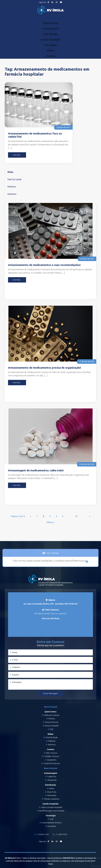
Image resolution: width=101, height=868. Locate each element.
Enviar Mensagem (50, 693)
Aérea (52, 788)
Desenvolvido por (61, 858)
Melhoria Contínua (52, 715)
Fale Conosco (52, 753)
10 (76, 516)
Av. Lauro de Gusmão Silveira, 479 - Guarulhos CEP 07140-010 (50, 604)
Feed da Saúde (14, 179)
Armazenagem (51, 29)
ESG (52, 729)
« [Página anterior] (31, 516)
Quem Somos (51, 23)
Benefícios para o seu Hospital (52, 811)
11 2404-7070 (60, 834)
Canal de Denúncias (52, 763)
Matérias (12, 187)
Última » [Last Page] (50, 522)
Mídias (51, 51)
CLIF (52, 819)
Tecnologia (51, 45)
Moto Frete (52, 792)
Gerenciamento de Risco (52, 823)
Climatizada (52, 780)
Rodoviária (52, 795)
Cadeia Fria (52, 777)
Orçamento (52, 760)
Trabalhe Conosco (52, 756)
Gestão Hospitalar (51, 40)
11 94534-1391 (41, 834)
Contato (51, 56)
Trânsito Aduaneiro (52, 799)
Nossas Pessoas (52, 722)
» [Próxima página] (90, 516)
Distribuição (50, 34)
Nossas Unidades (52, 726)
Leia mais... (17, 155)
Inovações (52, 826)
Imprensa (12, 194)
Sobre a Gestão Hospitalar (52, 807)
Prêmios (52, 719)
